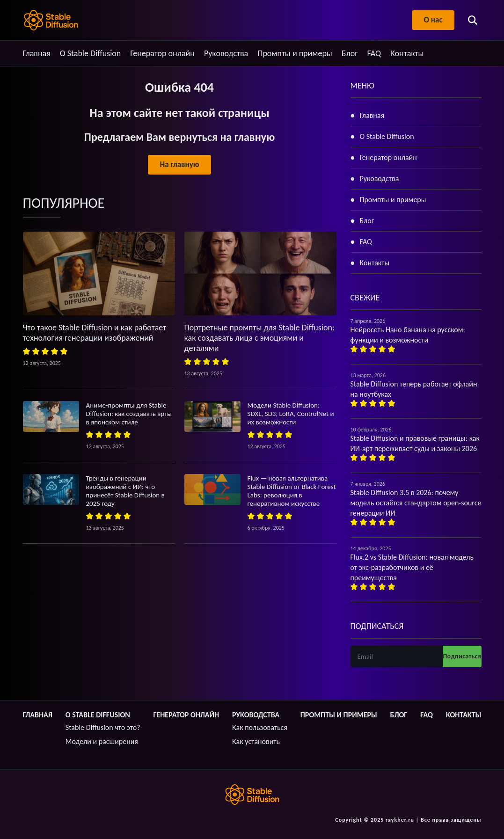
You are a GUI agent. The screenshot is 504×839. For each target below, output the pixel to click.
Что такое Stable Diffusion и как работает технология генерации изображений (95, 333)
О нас (433, 20)
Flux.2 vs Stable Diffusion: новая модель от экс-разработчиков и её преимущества (412, 567)
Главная (37, 53)
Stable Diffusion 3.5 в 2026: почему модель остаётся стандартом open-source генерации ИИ (416, 503)
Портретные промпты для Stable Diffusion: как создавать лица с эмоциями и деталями (259, 338)
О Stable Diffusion (91, 53)
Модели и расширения (102, 741)
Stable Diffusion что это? (103, 727)
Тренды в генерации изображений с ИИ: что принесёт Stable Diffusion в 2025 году (125, 491)
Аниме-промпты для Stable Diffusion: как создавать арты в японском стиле (129, 414)
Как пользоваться (260, 727)
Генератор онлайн (162, 53)
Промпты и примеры (295, 53)
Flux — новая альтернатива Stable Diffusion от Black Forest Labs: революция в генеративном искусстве (292, 491)
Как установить (256, 741)
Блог (350, 53)
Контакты (407, 53)
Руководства (226, 53)
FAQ (374, 53)
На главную (179, 164)
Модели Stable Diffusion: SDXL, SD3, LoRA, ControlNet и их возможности (291, 414)
